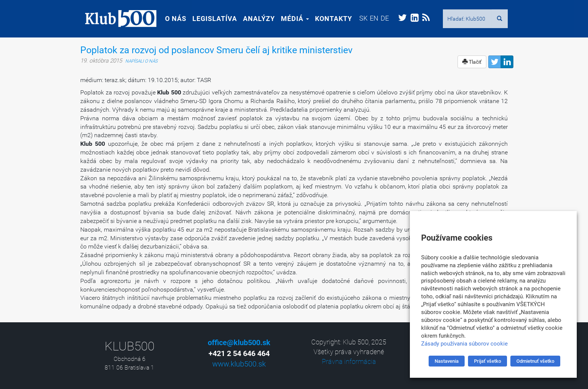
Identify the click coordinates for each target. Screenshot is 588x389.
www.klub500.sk (239, 364)
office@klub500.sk (239, 343)
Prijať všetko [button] (487, 361)
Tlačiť (472, 62)
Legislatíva (210, 19)
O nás (171, 19)
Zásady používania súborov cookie (464, 344)
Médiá (290, 19)
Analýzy (254, 19)
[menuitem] (358, 18)
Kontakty (329, 19)
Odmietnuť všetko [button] (535, 361)
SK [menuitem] (358, 18)
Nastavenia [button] (447, 361)
